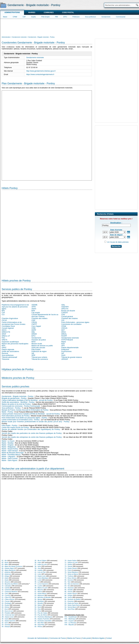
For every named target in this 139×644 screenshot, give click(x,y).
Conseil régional (8, 328)
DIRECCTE (6, 332)
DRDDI (34, 334)
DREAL (64, 334)
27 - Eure (5, 609)
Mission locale (37, 344)
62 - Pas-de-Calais (41, 613)
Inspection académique (10, 342)
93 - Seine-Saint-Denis (72, 605)
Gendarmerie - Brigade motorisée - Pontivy (17, 396)
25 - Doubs (5, 605)
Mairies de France (74, 638)
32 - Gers (5, 623)
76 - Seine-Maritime (71, 572)
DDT (63, 330)
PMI (56, 17)
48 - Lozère (38, 586)
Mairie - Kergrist (8, 445)
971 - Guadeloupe (71, 617)
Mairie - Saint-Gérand (10, 451)
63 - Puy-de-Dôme (41, 615)
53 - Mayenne (39, 595)
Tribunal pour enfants (39, 357)
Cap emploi (36, 313)
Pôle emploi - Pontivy (10, 425)
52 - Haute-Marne (41, 594)
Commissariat (121, 17)
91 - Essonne (69, 601)
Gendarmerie (106, 17)
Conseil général (67, 317)
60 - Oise (38, 609)
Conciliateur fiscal (8, 326)
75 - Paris (68, 570)
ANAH (34, 309)
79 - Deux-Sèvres (71, 578)
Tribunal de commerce (40, 359)
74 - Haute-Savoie (71, 568)
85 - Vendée (69, 590)
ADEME (34, 305)
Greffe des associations (10, 351)
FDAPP (64, 336)
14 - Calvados (6, 586)
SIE (33, 353)
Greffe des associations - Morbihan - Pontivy (18, 402)
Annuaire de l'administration (38, 638)
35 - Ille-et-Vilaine (40, 561)
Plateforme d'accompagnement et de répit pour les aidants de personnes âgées (15, 307)
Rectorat (5, 353)
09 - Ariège (5, 576)
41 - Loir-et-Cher (40, 572)
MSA (3, 346)
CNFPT (34, 324)
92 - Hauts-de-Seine (71, 603)
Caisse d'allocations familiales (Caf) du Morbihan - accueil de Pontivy (27, 400)
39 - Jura (38, 568)
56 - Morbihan (39, 601)
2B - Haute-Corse (8, 617)
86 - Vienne (69, 592)
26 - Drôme (5, 607)
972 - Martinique (70, 619)
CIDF (33, 320)
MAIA (34, 342)
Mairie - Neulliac (8, 443)
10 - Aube (5, 578)
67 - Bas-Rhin (39, 623)
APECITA (65, 309)
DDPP (34, 330)
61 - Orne (38, 611)
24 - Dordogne (7, 603)
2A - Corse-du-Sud (8, 615)
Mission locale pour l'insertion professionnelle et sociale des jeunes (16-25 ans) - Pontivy (36, 422)
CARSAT (65, 313)
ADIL (63, 305)
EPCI (65, 17)
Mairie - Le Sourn (8, 441)
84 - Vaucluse (69, 588)
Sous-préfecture (90, 17)
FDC (3, 338)
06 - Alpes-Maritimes (9, 570)
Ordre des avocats (38, 348)
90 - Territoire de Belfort (73, 599)
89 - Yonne (68, 597)
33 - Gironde (6, 625)
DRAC (64, 332)
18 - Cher (5, 594)
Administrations (12, 12)
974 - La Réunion (70, 623)
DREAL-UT (6, 336)
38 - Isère (38, 566)
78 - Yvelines (69, 576)
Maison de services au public (42, 346)
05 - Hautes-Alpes (8, 568)
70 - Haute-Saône (71, 561)
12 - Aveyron (6, 582)
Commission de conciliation (71, 324)
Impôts (34, 17)
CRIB (34, 328)
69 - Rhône (38, 627)
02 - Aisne (5, 562)
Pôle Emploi (36, 350)
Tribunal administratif (9, 357)
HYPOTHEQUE (67, 340)
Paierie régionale (8, 350)
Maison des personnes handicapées (15, 344)
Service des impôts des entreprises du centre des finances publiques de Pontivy (32, 437)
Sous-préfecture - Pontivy (11, 408)
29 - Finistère (6, 613)
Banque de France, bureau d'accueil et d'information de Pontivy (25, 410)
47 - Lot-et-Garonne (41, 584)
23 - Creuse (6, 601)
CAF (24, 17)
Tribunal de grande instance (72, 357)
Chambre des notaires (69, 318)
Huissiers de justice (39, 340)
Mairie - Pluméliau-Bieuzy (11, 455)
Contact (109, 638)
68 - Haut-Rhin (40, 625)
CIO (63, 320)
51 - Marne (38, 592)
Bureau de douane (68, 311)
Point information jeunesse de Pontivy (16, 416)
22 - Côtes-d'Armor (8, 599)
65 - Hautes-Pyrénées (42, 619)
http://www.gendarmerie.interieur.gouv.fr (41, 71)
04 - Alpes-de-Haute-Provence (12, 566)
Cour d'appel (36, 326)
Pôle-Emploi (45, 17)
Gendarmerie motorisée (35, 58)
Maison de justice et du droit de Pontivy (16, 404)
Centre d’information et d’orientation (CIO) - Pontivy (21, 420)
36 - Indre (38, 562)
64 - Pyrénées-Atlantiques (43, 617)
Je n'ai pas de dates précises (118, 242)
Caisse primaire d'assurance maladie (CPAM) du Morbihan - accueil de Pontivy (31, 414)
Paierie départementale (70, 348)
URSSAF (65, 359)
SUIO (63, 355)
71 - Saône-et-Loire (71, 562)
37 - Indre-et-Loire (41, 564)
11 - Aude (5, 580)
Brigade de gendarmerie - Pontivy (14, 398)
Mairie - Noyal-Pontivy (10, 449)
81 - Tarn (68, 582)
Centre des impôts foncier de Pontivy (15, 427)
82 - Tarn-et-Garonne (72, 584)
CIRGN (34, 322)
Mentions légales (98, 638)
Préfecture (76, 17)
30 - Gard (5, 619)
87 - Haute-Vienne (71, 594)
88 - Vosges (69, 595)
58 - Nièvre (38, 605)
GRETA (4, 340)
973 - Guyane (69, 621)
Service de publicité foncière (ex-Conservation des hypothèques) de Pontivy (31, 429)
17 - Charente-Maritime (10, 592)
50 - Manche (39, 590)
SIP (63, 353)
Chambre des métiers (39, 318)
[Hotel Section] (47, 233)
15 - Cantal (5, 588)
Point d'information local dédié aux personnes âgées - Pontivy (24, 418)
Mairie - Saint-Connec (10, 458)
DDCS (4, 330)
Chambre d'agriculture (10, 318)
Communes (49, 12)
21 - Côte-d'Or (6, 597)
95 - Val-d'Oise (70, 609)
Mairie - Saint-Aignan (9, 460)
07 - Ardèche (6, 572)
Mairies (32, 12)
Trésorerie (5, 359)
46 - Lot (37, 582)
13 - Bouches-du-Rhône (10, 584)
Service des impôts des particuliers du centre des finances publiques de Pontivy (32, 433)
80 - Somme (69, 580)
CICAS (4, 320)
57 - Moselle (39, 603)
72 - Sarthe (68, 564)
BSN (33, 311)
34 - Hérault (6, 627)
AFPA (34, 307)
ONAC (4, 348)
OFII (63, 346)
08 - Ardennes (6, 574)
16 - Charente (6, 590)
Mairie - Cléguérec (8, 457)
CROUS (64, 328)
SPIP (33, 355)
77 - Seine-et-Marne (71, 574)
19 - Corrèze (6, 595)
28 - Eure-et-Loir (7, 611)
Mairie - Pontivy (7, 412)
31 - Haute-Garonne (8, 621)
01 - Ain (4, 561)
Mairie (5, 17)
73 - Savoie (69, 566)
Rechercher (116, 246)
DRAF (4, 334)
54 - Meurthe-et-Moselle (43, 597)
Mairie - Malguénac (9, 447)
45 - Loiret (38, 580)
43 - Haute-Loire (40, 576)
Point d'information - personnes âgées (75, 322)
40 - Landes (39, 570)
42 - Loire (38, 574)
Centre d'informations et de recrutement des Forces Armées (14, 323)
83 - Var (67, 586)
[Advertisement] (70, 27)
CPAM (15, 17)
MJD (63, 344)
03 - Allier (5, 564)
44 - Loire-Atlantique (41, 578)
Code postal (68, 12)
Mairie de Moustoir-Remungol (13, 453)
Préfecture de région (39, 351)
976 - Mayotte (69, 625)
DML (33, 332)
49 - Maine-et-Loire (41, 588)
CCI (3, 315)
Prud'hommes (66, 351)
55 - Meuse (38, 599)
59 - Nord (38, 607)
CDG (63, 315)
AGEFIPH (65, 307)
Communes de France (58, 638)
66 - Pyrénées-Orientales (43, 621)
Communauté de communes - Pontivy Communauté (21, 406)
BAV (3, 311)
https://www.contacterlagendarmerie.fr (40, 74)
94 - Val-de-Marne (71, 607)
